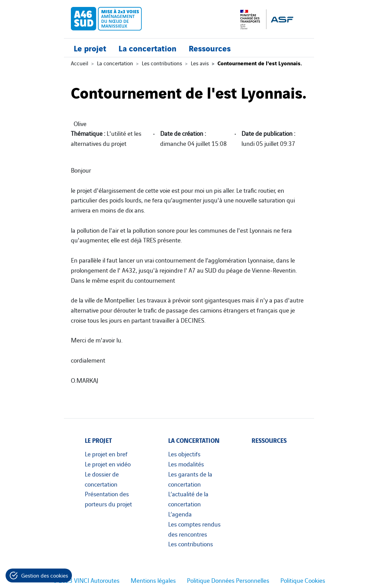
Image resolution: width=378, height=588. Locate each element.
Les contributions (162, 63)
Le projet (90, 48)
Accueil (80, 63)
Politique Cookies (303, 580)
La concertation (147, 48)
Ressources (210, 48)
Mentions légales (153, 580)
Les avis (200, 63)
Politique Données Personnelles (228, 580)
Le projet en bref (106, 454)
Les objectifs (184, 454)
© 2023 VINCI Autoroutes (86, 580)
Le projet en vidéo (108, 464)
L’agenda (180, 514)
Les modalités (186, 464)
